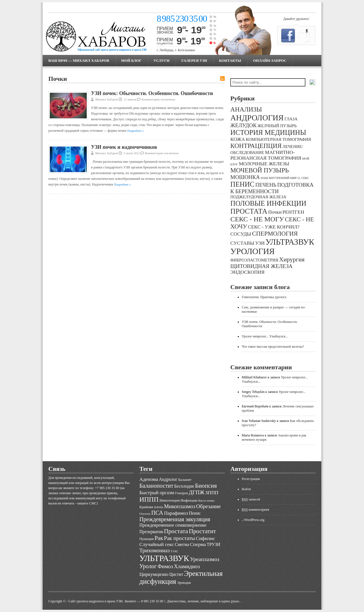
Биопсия (206, 486)
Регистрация (251, 479)
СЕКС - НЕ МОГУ (257, 219)
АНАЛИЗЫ (246, 109)
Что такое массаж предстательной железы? (273, 347)
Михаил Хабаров (107, 99)
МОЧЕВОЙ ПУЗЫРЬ (259, 170)
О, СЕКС (303, 178)
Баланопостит (156, 486)
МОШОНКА (245, 177)
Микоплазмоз (180, 506)
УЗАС (174, 551)
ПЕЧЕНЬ (266, 185)
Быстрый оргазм (157, 493)
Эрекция (184, 583)
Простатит (202, 531)
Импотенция (170, 500)
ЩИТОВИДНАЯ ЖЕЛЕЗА (261, 266)
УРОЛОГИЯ (253, 251)
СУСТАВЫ (242, 243)
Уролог (148, 566)
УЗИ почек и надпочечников (124, 147)
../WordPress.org (253, 520)
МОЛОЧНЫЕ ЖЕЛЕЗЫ (264, 164)
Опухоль (145, 514)
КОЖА (238, 139)
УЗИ (260, 243)
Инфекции (189, 500)
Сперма (198, 544)
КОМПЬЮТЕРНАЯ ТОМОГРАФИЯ (278, 139)
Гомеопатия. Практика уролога (264, 297)
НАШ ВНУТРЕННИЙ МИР (279, 178)
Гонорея (181, 493)
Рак (159, 538)
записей (251, 499)
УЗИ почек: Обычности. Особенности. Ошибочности (152, 93)
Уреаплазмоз (205, 559)
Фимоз (165, 566)
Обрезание (208, 506)
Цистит (176, 574)
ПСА (157, 513)
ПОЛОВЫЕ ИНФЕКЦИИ (268, 203)
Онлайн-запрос (270, 60)
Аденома (149, 479)
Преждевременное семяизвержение (173, 525)
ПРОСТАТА (249, 211)
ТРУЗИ (214, 544)
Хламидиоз (187, 566)
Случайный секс (157, 544)
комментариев (255, 510)
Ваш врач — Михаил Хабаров (79, 60)
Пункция (146, 539)
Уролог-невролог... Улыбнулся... (265, 336)
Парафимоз (176, 513)
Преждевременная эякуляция (175, 519)
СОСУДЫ (241, 234)
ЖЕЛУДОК (243, 125)
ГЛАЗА (291, 119)
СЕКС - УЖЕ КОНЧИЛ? (274, 227)
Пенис (195, 513)
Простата (176, 531)
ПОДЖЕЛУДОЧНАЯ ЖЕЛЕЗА (258, 197)
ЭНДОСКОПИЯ (247, 272)
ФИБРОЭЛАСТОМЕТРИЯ (254, 260)
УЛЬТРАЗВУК (290, 242)
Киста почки (206, 501)
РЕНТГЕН (293, 212)
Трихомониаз (155, 550)
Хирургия (292, 259)
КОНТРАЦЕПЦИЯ (256, 146)
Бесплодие (184, 486)
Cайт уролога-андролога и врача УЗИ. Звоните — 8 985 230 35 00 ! (117, 601)
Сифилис (206, 538)
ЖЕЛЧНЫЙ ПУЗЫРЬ (277, 126)
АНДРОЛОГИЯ (257, 118)
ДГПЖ (197, 492)
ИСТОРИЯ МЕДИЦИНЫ (268, 132)
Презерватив (151, 532)
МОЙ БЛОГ (131, 60)
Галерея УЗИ (194, 60)
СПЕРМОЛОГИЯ (275, 234)
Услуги (162, 60)
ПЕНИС (242, 184)
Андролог (168, 479)
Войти (246, 489)
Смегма (182, 544)
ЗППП (212, 493)
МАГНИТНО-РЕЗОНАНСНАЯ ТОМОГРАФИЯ (266, 155)
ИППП (149, 499)
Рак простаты (180, 538)
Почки (275, 212)
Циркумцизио (154, 574)
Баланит (185, 480)
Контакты (230, 60)
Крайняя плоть (151, 507)
